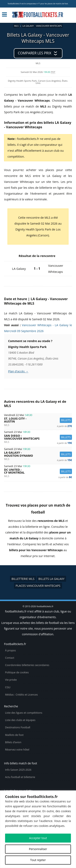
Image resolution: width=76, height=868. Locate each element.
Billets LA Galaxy (52, 579)
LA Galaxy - (38, 454)
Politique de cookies (17, 672)
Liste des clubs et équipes (20, 720)
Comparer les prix (35, 53)
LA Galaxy (28, 26)
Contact (10, 658)
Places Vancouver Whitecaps (38, 586)
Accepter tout (38, 838)
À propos (10, 650)
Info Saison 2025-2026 (18, 770)
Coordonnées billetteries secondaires (27, 665)
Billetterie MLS (23, 579)
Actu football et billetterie (20, 777)
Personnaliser (38, 849)
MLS (16, 26)
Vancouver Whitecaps (49, 26)
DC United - (38, 471)
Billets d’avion (13, 742)
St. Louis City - (38, 420)
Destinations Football (18, 727)
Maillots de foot (14, 735)
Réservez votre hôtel (17, 750)
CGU (8, 687)
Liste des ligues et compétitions (24, 713)
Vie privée (11, 680)
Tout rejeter (38, 860)
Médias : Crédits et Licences (21, 695)
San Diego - (38, 437)
